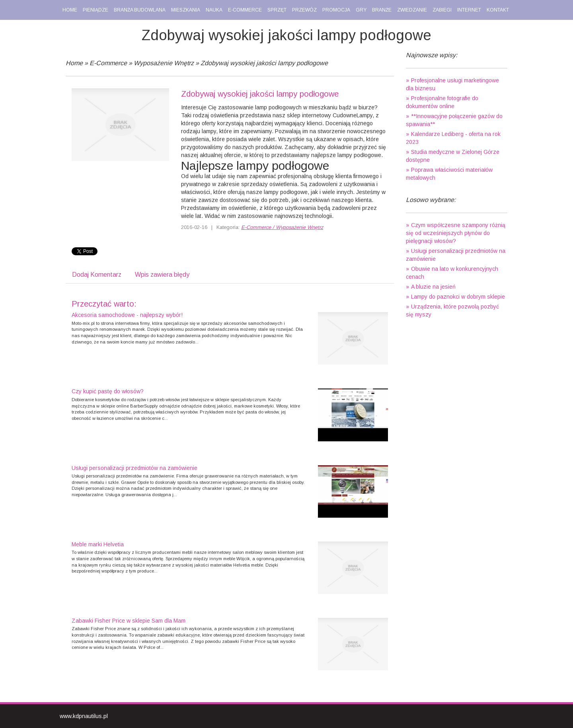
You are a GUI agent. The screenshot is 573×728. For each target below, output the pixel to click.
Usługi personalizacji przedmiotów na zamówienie (134, 468)
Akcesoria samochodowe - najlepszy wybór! (127, 315)
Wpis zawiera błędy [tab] (162, 275)
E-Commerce (108, 63)
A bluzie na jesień (433, 287)
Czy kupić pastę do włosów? (108, 391)
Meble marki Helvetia (98, 544)
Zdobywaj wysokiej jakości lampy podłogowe (264, 63)
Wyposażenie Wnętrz (164, 63)
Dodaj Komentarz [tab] (97, 275)
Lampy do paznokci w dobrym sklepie (458, 297)
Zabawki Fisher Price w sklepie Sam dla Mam (129, 621)
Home (74, 63)
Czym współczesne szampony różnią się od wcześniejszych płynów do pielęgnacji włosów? (456, 233)
